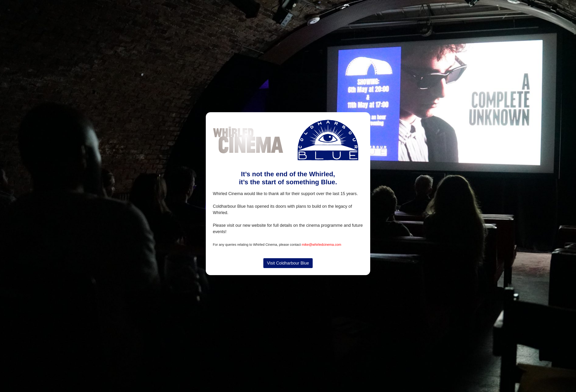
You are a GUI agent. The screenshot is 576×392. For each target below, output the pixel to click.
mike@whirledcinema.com (321, 245)
